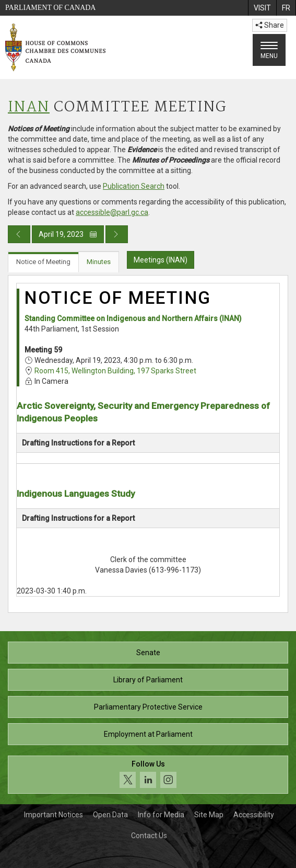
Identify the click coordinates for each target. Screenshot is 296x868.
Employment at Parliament (148, 734)
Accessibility (254, 815)
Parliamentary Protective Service (148, 707)
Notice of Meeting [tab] (43, 262)
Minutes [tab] (99, 262)
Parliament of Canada (50, 8)
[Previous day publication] (19, 234)
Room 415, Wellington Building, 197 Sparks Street (115, 371)
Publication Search (134, 186)
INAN (29, 107)
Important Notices (54, 815)
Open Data (110, 815)
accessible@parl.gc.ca (112, 212)
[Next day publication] (117, 234)
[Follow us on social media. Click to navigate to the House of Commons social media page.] (148, 775)
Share (270, 25)
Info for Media (161, 815)
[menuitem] (262, 8)
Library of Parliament (148, 680)
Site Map (209, 815)
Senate (148, 653)
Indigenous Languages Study (76, 494)
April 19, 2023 (68, 234)
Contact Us (149, 836)
